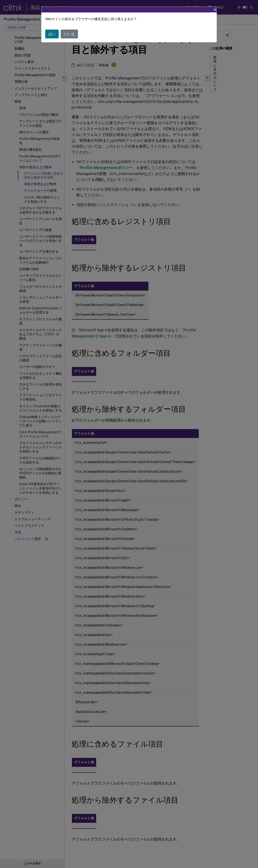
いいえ (69, 26)
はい (52, 26)
